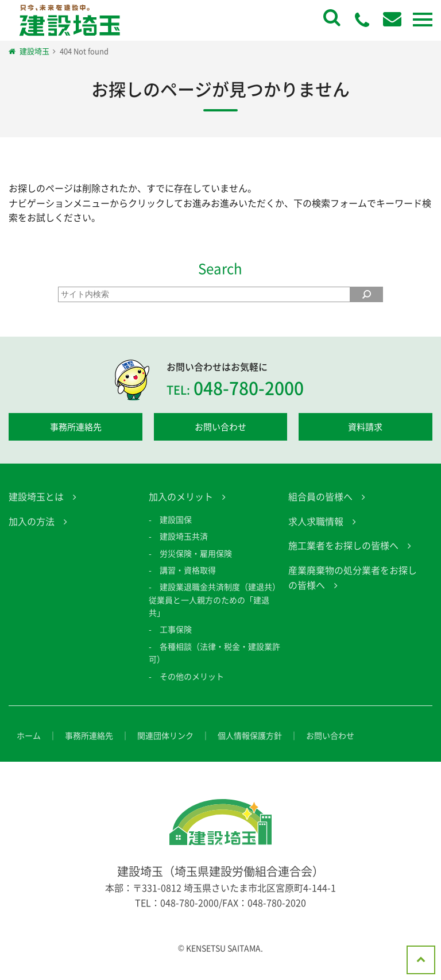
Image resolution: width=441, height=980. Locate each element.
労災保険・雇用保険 (196, 564)
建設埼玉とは (36, 507)
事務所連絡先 (76, 427)
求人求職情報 (316, 531)
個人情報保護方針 (250, 746)
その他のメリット (192, 686)
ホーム (29, 746)
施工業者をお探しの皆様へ (343, 556)
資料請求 (365, 427)
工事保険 (176, 640)
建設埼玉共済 (184, 546)
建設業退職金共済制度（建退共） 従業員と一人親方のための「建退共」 (218, 610)
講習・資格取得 (188, 580)
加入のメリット (181, 507)
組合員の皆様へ (320, 507)
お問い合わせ (220, 427)
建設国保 (176, 530)
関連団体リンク (165, 746)
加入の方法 (32, 531)
